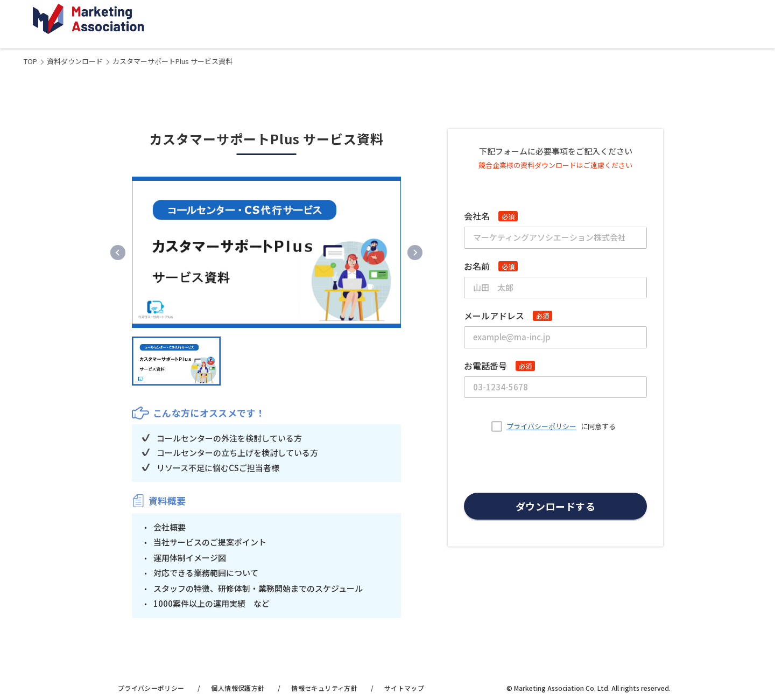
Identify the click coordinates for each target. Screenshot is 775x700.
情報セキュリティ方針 (324, 688)
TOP (30, 61)
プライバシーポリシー (541, 426)
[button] (176, 361)
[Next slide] (415, 253)
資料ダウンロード (75, 61)
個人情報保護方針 (238, 688)
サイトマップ (404, 688)
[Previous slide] (118, 253)
